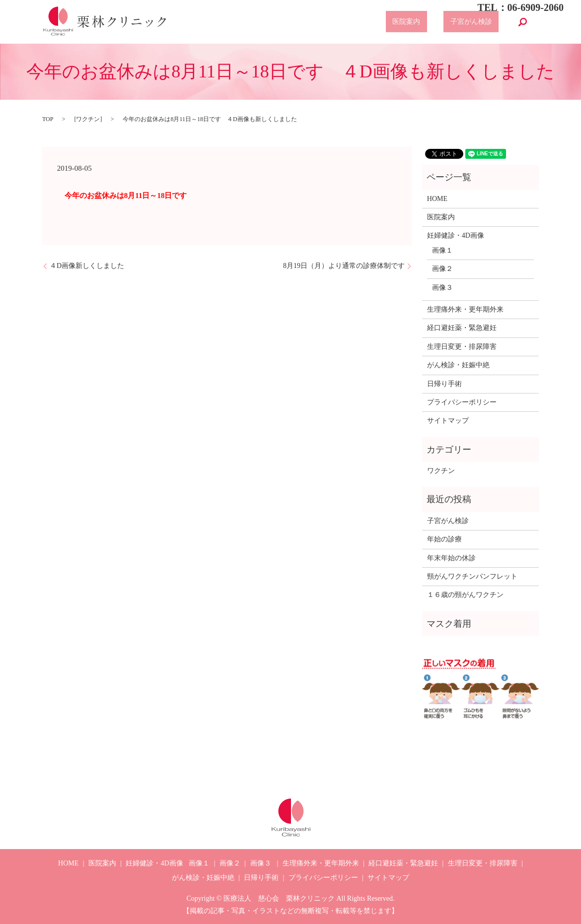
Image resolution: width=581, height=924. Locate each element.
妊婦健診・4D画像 (456, 235)
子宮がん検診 (478, 22)
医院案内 (427, 22)
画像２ (442, 269)
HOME (437, 199)
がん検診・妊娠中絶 (458, 365)
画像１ (442, 250)
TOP (48, 119)
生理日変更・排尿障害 (462, 347)
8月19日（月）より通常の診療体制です (344, 266)
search (523, 22)
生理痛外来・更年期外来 (465, 309)
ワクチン (88, 119)
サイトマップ (448, 421)
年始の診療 (444, 539)
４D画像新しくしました (87, 266)
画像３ (442, 288)
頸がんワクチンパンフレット (472, 576)
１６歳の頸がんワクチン (465, 595)
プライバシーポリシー (462, 402)
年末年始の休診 (451, 558)
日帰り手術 (444, 384)
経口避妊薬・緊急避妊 (462, 328)
